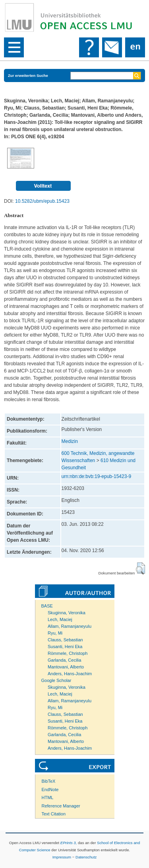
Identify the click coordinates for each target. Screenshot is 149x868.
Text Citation (54, 814)
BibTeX (49, 781)
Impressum (62, 857)
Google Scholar (56, 680)
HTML (48, 797)
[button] (140, 568)
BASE (47, 606)
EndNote (50, 790)
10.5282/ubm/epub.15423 (42, 201)
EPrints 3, (69, 843)
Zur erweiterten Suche (28, 75)
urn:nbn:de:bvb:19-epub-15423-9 (96, 476)
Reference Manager (61, 806)
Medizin (70, 441)
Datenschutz (86, 857)
